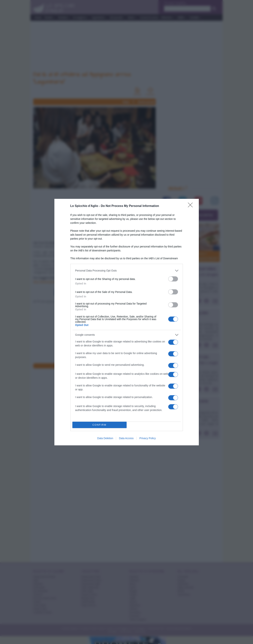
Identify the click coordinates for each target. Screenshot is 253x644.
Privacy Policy (148, 438)
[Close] (191, 206)
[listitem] (127, 271)
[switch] (173, 279)
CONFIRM (99, 425)
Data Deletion (105, 438)
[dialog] (127, 322)
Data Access (126, 438)
